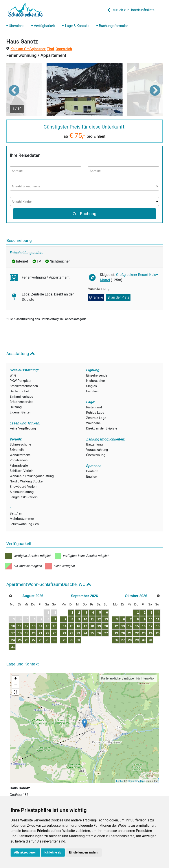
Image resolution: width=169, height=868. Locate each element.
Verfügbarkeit (43, 26)
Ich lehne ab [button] (53, 852)
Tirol (50, 49)
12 (27, 626)
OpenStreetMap (136, 781)
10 (13, 626)
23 (55, 633)
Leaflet (120, 781)
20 (34, 633)
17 (13, 633)
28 (41, 640)
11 (20, 626)
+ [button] (16, 679)
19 (27, 633)
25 (20, 640)
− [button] (16, 685)
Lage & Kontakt (75, 26)
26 (27, 640)
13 (34, 626)
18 (20, 633)
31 (13, 647)
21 (41, 633)
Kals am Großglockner (28, 49)
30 (55, 640)
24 (13, 640)
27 (34, 640)
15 (48, 626)
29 (48, 640)
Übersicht (15, 26)
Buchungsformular (112, 26)
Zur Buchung (84, 214)
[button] (14, 90)
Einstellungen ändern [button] (84, 852)
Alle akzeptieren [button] (25, 852)
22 (48, 633)
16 (55, 626)
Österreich (64, 49)
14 (41, 626)
